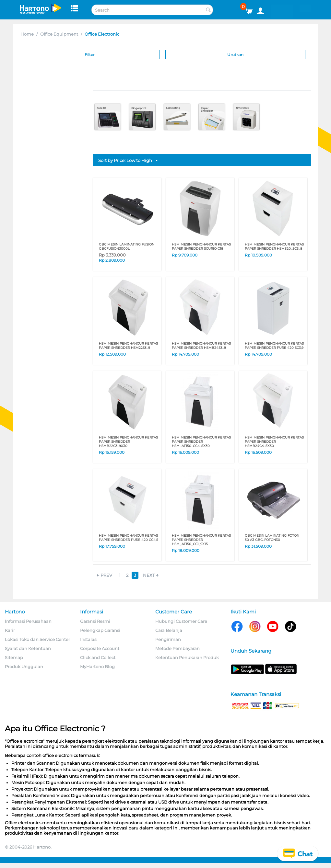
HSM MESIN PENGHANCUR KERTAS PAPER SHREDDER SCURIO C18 (201, 246)
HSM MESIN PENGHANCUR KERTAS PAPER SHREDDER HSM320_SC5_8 (274, 246)
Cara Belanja (169, 630)
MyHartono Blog (97, 667)
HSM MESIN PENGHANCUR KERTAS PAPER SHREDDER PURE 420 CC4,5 (129, 538)
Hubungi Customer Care (181, 621)
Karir (10, 630)
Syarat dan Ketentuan (28, 648)
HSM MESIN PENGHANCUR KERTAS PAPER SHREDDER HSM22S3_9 (128, 346)
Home (27, 34)
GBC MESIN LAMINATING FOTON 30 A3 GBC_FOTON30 (272, 538)
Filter (90, 55)
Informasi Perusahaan (28, 621)
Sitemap (14, 657)
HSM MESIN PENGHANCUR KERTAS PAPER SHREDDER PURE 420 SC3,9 (274, 346)
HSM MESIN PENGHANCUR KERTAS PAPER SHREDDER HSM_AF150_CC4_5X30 (201, 442)
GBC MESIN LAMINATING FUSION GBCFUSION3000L (127, 246)
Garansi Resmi (95, 621)
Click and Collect (98, 657)
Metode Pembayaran (177, 648)
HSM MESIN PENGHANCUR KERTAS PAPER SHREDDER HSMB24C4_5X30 (274, 442)
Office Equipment (59, 34)
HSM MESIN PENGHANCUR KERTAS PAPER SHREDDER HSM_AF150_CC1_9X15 (201, 540)
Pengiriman (168, 639)
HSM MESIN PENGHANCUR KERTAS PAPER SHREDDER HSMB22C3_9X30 (128, 442)
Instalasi (89, 639)
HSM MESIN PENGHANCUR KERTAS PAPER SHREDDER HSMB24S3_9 (201, 346)
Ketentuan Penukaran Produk (187, 657)
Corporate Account (100, 648)
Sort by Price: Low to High (128, 161)
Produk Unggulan (24, 667)
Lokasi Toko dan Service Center (37, 639)
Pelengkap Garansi (100, 630)
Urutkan (235, 55)
